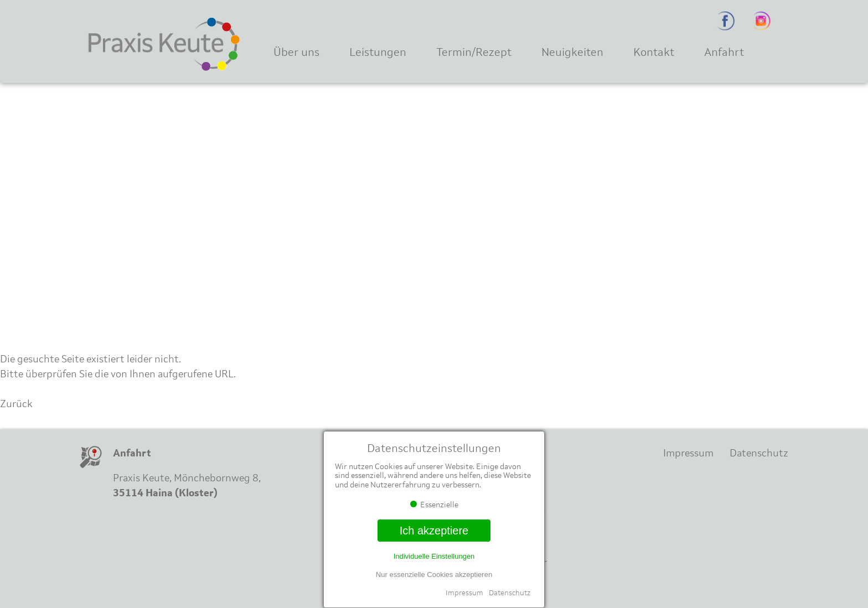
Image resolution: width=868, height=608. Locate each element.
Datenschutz (510, 593)
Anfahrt (724, 52)
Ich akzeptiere (434, 531)
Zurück (16, 404)
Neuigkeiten (572, 52)
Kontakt (654, 52)
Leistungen (378, 52)
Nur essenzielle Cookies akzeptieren (434, 575)
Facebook (726, 21)
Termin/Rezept (474, 52)
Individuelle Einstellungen (434, 556)
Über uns (296, 52)
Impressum (464, 593)
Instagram (762, 21)
